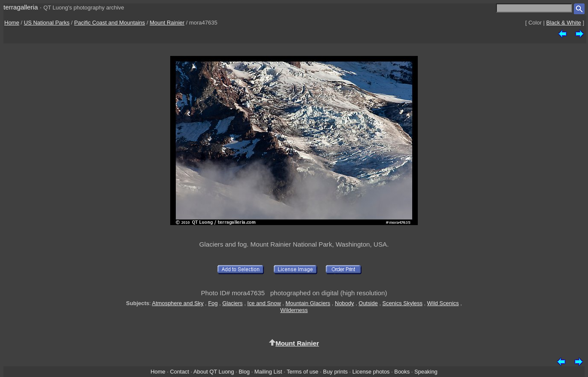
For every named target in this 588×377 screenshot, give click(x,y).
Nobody (345, 303)
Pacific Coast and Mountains (110, 23)
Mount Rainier (167, 23)
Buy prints (335, 372)
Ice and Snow (264, 303)
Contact (179, 372)
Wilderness (294, 310)
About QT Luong (214, 372)
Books (402, 372)
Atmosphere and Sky (178, 303)
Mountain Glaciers (308, 303)
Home (12, 23)
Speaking (426, 372)
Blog (244, 372)
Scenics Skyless (403, 303)
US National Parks (47, 23)
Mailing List (268, 372)
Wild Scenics (443, 303)
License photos (371, 372)
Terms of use (303, 372)
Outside (368, 303)
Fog (213, 303)
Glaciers (232, 303)
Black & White (564, 23)
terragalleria (21, 7)
